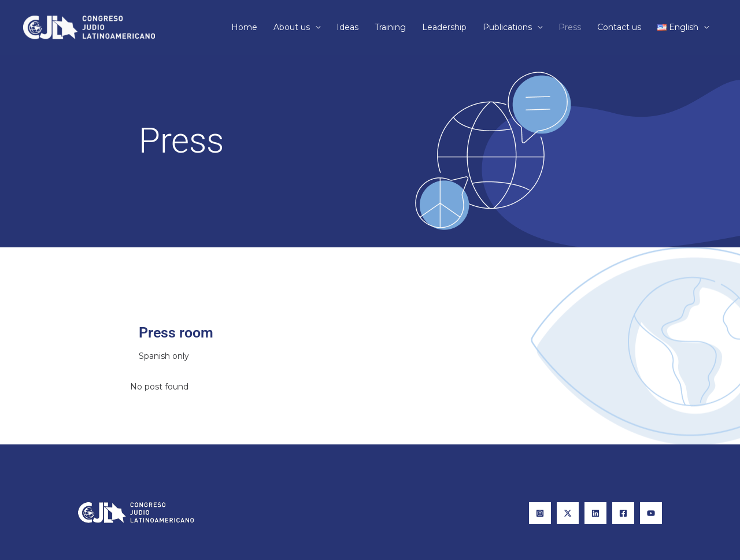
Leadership (444, 27)
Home (244, 27)
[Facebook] (623, 513)
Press (570, 27)
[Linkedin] (595, 513)
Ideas (347, 27)
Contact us (619, 27)
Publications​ (507, 27)
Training (390, 27)
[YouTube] (651, 513)
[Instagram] (540, 513)
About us (292, 27)
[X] (568, 513)
